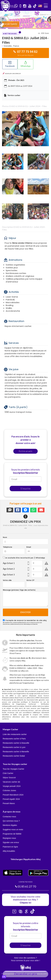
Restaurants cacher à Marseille (16, 752)
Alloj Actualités (9, 851)
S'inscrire (26, 489)
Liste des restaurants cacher (15, 734)
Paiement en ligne (10, 847)
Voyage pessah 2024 (12, 786)
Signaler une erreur (11, 842)
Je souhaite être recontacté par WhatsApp (25, 558)
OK (4, 977)
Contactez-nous (9, 817)
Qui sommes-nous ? (11, 821)
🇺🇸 (40, 6)
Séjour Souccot (9, 778)
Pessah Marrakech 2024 (13, 795)
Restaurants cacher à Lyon (14, 747)
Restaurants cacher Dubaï (14, 756)
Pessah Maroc (9, 803)
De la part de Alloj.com (26, 55)
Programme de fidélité (12, 834)
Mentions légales (10, 825)
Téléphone (7, 547)
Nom (5, 537)
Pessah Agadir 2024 (11, 799)
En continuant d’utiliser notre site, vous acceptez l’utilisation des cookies (24, 974)
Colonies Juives (9, 790)
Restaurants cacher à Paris (14, 739)
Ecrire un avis (26, 451)
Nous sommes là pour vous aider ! (25, 960)
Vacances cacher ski (11, 782)
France (16, 46)
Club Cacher (8, 773)
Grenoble (8, 46)
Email (29, 547)
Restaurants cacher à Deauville (16, 743)
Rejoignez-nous (9, 838)
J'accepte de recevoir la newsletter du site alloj (26, 620)
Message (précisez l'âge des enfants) (19, 590)
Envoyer (26, 612)
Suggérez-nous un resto (13, 829)
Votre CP (30, 580)
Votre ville (7, 580)
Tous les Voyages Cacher (13, 769)
